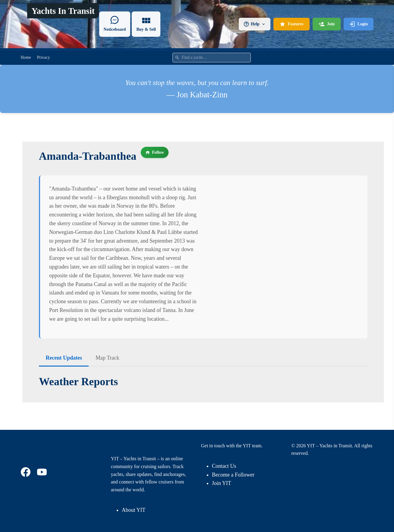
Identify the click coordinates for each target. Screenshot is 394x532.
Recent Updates (64, 358)
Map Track (107, 358)
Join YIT (222, 483)
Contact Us (224, 466)
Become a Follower (233, 475)
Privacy (44, 57)
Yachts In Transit (63, 11)
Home (26, 57)
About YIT (134, 510)
